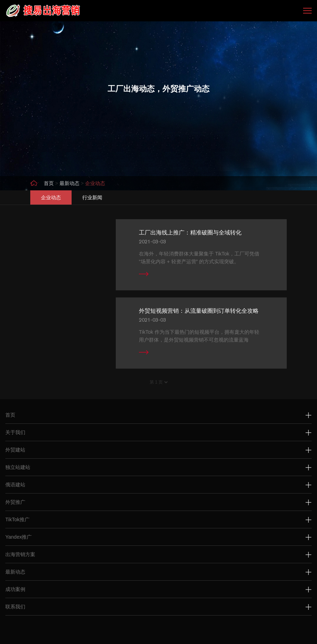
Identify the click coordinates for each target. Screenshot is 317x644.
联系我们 (15, 607)
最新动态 (69, 183)
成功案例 (15, 589)
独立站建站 (18, 467)
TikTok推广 (17, 519)
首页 (49, 183)
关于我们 (15, 432)
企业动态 (95, 183)
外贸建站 (15, 450)
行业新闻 (92, 197)
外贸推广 (15, 502)
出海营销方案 (20, 554)
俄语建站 (15, 485)
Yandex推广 (19, 537)
